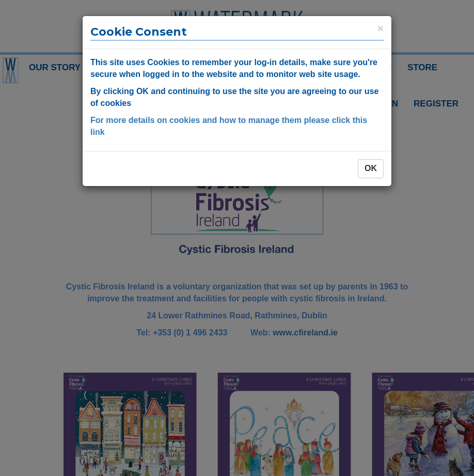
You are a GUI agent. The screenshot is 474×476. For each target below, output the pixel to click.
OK (371, 168)
